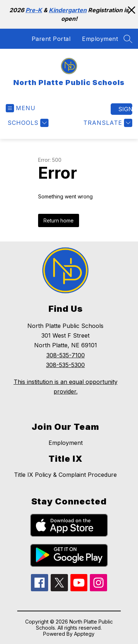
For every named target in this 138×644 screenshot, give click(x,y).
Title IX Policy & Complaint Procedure (65, 475)
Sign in (125, 109)
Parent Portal (51, 39)
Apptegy (84, 634)
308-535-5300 (65, 365)
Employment (100, 39)
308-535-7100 (66, 355)
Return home (59, 220)
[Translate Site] (107, 123)
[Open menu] (21, 108)
